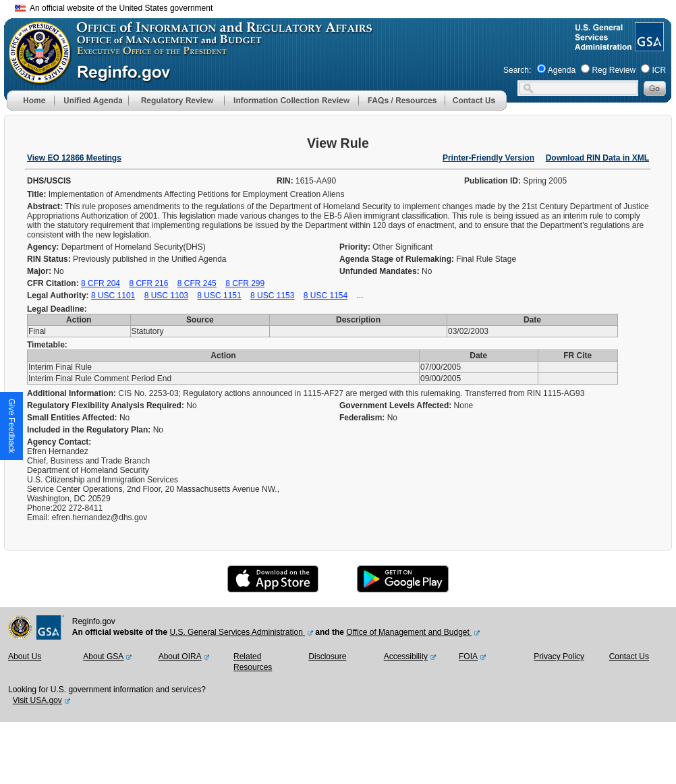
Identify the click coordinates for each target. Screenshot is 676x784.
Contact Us (629, 656)
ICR (659, 70)
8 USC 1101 (113, 296)
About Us (25, 656)
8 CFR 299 (245, 283)
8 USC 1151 (219, 296)
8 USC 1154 (326, 296)
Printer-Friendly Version (488, 158)
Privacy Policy (559, 656)
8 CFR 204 (101, 283)
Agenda (562, 70)
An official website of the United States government (114, 8)
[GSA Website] (648, 46)
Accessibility (406, 656)
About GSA (103, 656)
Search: (517, 70)
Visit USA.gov (37, 700)
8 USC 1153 (272, 296)
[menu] (91, 101)
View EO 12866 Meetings (74, 158)
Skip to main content (346, 6)
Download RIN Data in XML (597, 158)
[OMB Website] (35, 78)
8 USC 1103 (166, 296)
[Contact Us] (476, 108)
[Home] (30, 108)
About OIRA (180, 656)
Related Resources (253, 662)
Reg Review (614, 70)
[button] (91, 101)
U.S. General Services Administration (237, 632)
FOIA (468, 656)
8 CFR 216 (148, 283)
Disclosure (327, 656)
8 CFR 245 (197, 283)
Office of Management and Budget (409, 632)
